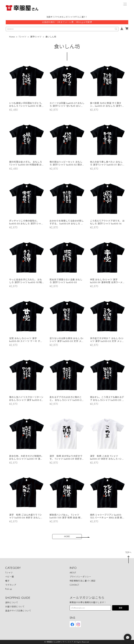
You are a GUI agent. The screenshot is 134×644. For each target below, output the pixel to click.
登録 (120, 608)
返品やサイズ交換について (18, 611)
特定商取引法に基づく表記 (83, 581)
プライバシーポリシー (80, 577)
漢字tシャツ (36, 37)
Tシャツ (23, 37)
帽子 (7, 581)
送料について (12, 603)
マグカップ (11, 585)
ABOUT (73, 573)
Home (12, 37)
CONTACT (74, 585)
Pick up (9, 589)
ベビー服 (10, 577)
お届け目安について (15, 607)
